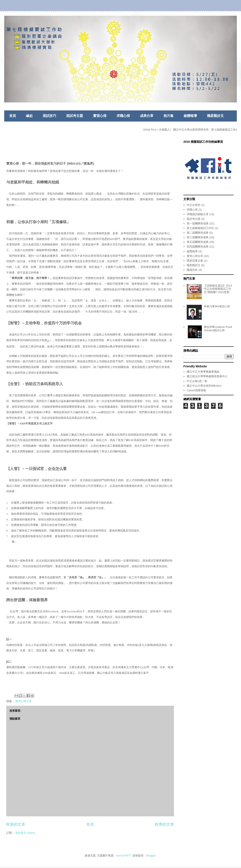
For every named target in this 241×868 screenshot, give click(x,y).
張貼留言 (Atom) (25, 833)
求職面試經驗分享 (198, 214)
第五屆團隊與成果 (198, 242)
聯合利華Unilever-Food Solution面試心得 (218, 329)
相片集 (168, 116)
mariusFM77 (124, 856)
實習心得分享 (23, 701)
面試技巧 (49, 116)
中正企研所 (194, 205)
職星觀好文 (215, 116)
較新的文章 (16, 824)
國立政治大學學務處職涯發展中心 (207, 376)
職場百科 (192, 270)
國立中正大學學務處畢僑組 (203, 372)
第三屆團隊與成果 (198, 237)
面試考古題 (75, 116)
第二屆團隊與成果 (198, 233)
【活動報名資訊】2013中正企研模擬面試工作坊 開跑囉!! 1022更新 (218, 289)
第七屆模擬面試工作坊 (200, 228)
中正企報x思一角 (197, 381)
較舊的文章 (165, 824)
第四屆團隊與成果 (198, 247)
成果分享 (147, 116)
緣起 (29, 116)
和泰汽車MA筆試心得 (217, 306)
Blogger (151, 856)
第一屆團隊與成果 (198, 223)
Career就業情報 (196, 390)
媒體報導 (190, 116)
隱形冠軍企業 (195, 261)
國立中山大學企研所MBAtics (204, 386)
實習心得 (100, 116)
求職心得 (123, 116)
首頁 (13, 116)
